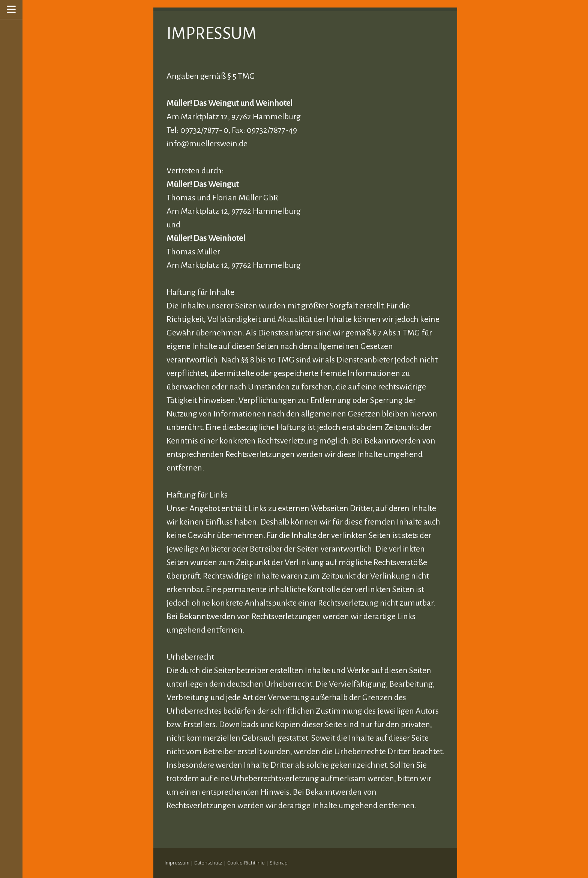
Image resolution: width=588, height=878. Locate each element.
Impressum (177, 863)
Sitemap (279, 863)
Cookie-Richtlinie (246, 863)
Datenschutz (208, 863)
